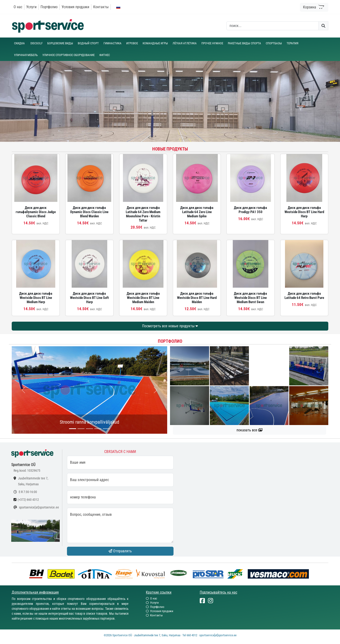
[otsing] (273, 26)
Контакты (101, 7)
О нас (18, 7)
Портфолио (49, 7)
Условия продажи (75, 7)
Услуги (31, 7)
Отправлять (120, 551)
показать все (249, 430)
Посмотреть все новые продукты (170, 326)
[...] (73, 429)
